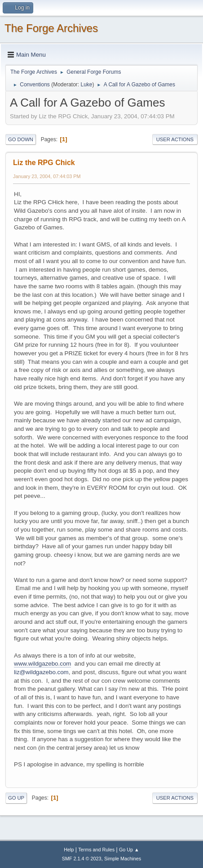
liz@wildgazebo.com (41, 672)
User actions (175, 139)
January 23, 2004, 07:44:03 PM (47, 176)
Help (69, 850)
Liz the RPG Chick (44, 163)
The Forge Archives (51, 28)
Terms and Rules (96, 850)
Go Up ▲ (129, 850)
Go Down (21, 139)
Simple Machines (123, 859)
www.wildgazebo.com (42, 664)
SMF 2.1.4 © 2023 (82, 859)
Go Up (16, 798)
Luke (86, 85)
